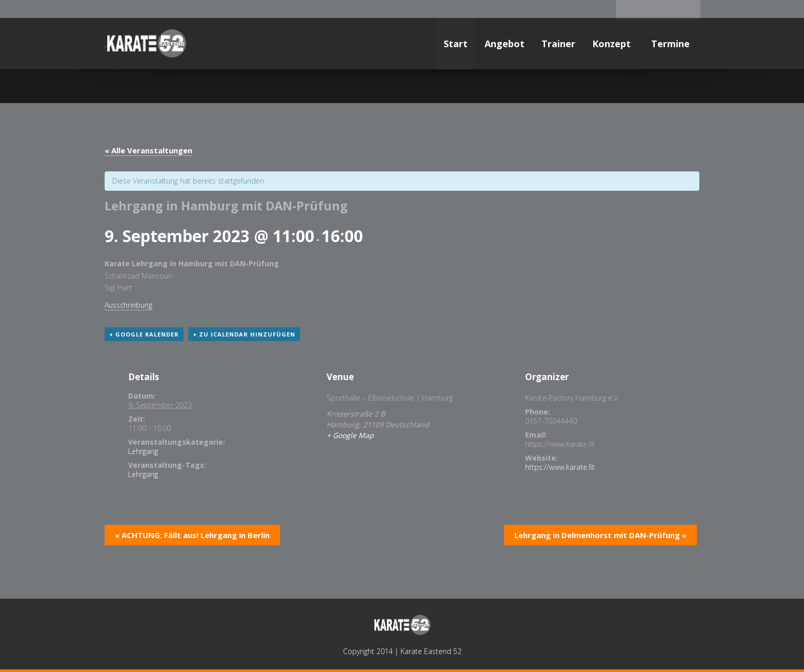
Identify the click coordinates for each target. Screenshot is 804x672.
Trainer (558, 44)
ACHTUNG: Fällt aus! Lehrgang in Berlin (192, 535)
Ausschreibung (128, 305)
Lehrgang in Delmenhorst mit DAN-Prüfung (600, 535)
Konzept (613, 44)
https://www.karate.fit (560, 467)
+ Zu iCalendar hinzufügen (244, 334)
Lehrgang (143, 451)
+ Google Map (350, 435)
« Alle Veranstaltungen (148, 150)
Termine (672, 44)
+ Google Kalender (144, 334)
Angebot (505, 44)
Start (456, 44)
